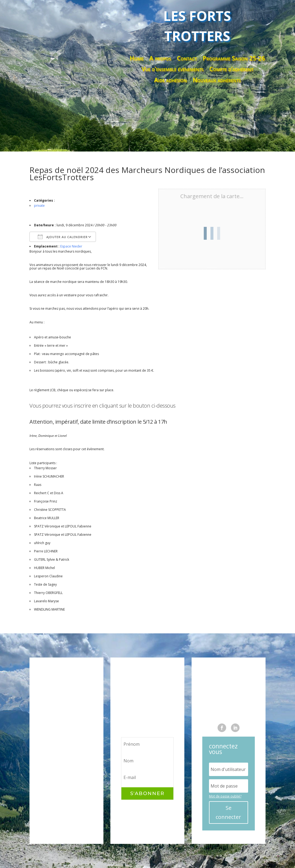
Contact (187, 58)
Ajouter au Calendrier (63, 237)
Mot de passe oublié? (225, 796)
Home (137, 58)
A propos (160, 58)
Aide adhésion (170, 80)
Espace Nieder (71, 246)
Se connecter (228, 812)
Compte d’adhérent (231, 69)
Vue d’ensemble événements (172, 69)
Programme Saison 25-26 (234, 58)
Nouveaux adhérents (217, 80)
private (39, 206)
